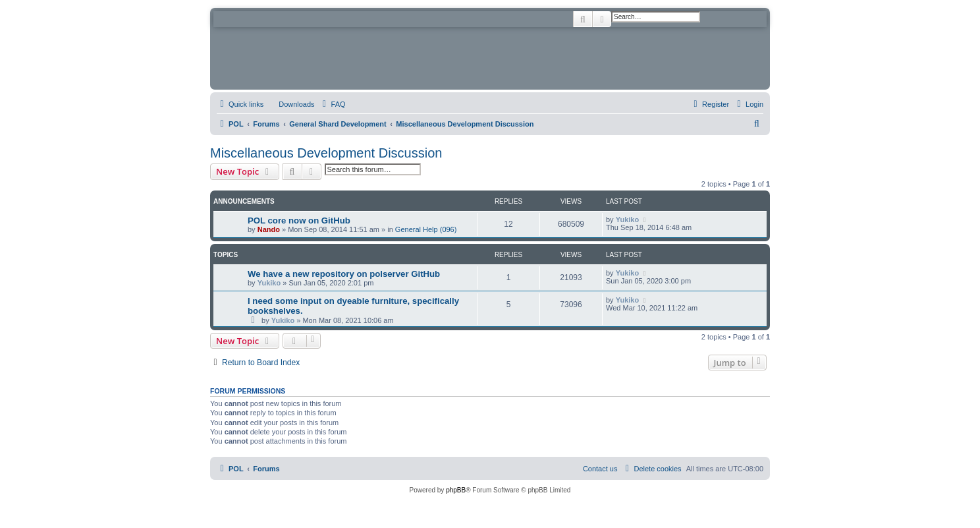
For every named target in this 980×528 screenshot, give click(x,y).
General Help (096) (426, 229)
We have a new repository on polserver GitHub (344, 274)
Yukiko (627, 220)
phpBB (456, 490)
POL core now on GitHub (299, 220)
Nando (269, 229)
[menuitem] (290, 104)
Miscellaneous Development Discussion (326, 153)
